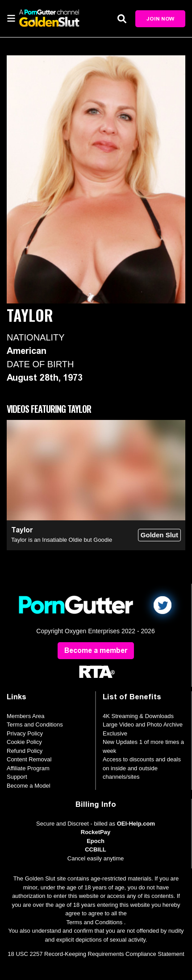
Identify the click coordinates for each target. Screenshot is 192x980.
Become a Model (29, 786)
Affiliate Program (28, 768)
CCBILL (96, 849)
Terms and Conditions (35, 725)
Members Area (26, 716)
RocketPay (96, 832)
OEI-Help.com (136, 824)
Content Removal (29, 759)
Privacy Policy (25, 733)
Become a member (96, 650)
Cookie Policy (24, 742)
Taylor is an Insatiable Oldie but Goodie (62, 540)
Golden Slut (159, 535)
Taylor (22, 530)
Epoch (96, 841)
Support (17, 777)
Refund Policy (25, 751)
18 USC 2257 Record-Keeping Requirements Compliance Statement (96, 954)
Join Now (160, 19)
